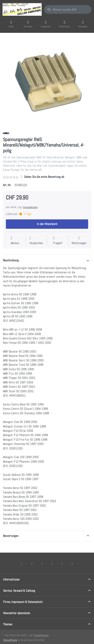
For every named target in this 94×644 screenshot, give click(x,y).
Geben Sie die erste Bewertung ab (44, 177)
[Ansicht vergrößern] (47, 82)
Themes (8, 624)
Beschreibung (11, 260)
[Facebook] (22, 563)
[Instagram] (42, 563)
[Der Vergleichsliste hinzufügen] (36, 241)
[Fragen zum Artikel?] (58, 241)
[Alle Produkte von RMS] (6, 133)
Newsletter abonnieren (17, 613)
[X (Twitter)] (32, 563)
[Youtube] (62, 563)
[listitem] (47, 82)
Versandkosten (30, 207)
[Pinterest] (72, 563)
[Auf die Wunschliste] (15, 241)
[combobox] (68, 9)
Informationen (11, 579)
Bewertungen (11, 536)
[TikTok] (52, 563)
